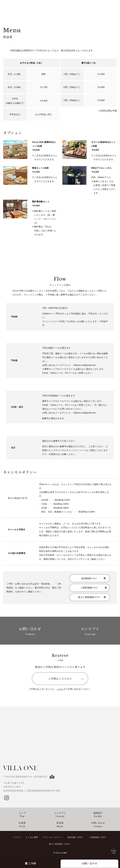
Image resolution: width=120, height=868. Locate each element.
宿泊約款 (94, 580)
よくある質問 (32, 837)
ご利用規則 (94, 589)
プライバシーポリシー (53, 837)
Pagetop (114, 852)
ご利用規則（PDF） (98, 837)
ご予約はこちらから (60, 680)
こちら (60, 690)
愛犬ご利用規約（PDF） (60, 844)
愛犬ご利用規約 (92, 598)
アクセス (17, 837)
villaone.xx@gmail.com (85, 368)
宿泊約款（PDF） (76, 837)
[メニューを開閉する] (115, 5)
